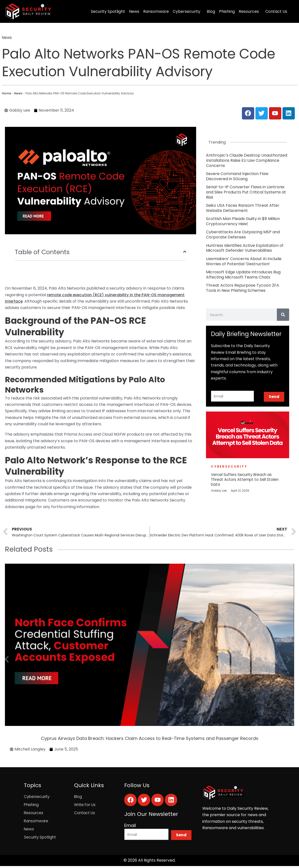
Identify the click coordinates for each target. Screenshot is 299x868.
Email (130, 826)
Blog (211, 11)
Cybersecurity (187, 11)
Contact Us (276, 11)
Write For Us (85, 805)
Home (7, 93)
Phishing (227, 11)
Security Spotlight (108, 11)
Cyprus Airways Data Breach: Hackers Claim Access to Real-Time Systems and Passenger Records (150, 739)
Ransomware (156, 11)
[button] (7, 660)
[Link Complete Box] (248, 161)
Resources (249, 11)
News (134, 11)
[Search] (283, 315)
